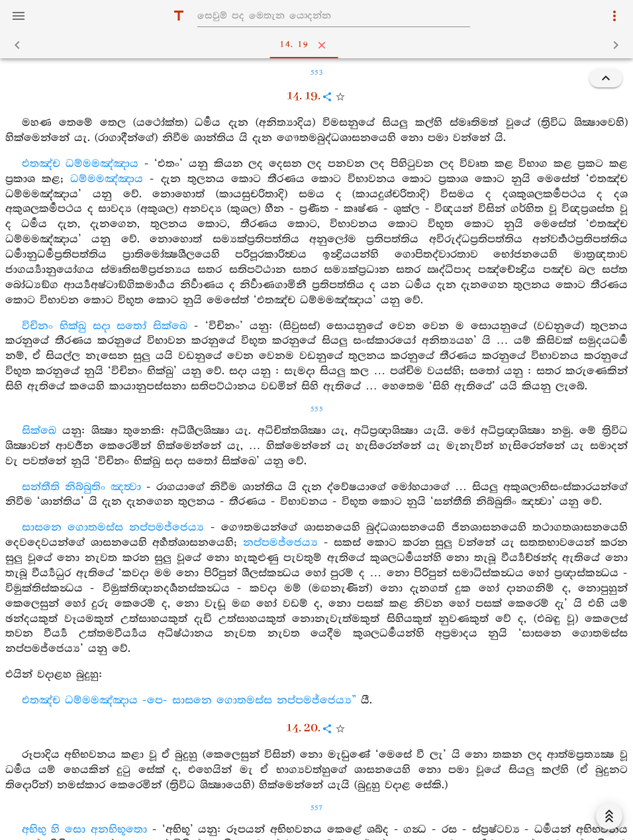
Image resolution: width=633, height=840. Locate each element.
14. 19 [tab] (319, 45)
